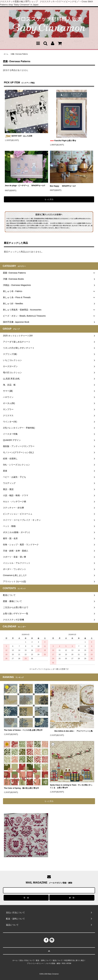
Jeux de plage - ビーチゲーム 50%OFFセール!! (25, 186)
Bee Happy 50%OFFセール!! (65, 186)
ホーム (6, 54)
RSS (64, 963)
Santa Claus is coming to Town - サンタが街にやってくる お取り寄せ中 (71, 786)
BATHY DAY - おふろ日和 (19, 136)
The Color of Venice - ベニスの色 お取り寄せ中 (23, 730)
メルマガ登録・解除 (53, 963)
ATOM (69, 963)
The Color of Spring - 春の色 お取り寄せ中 (21, 788)
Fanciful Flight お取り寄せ (63, 141)
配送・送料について (43, 960)
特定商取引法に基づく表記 (74, 960)
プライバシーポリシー (35, 963)
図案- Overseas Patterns (20, 54)
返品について (58, 960)
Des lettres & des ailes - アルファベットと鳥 (71, 731)
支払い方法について (27, 960)
